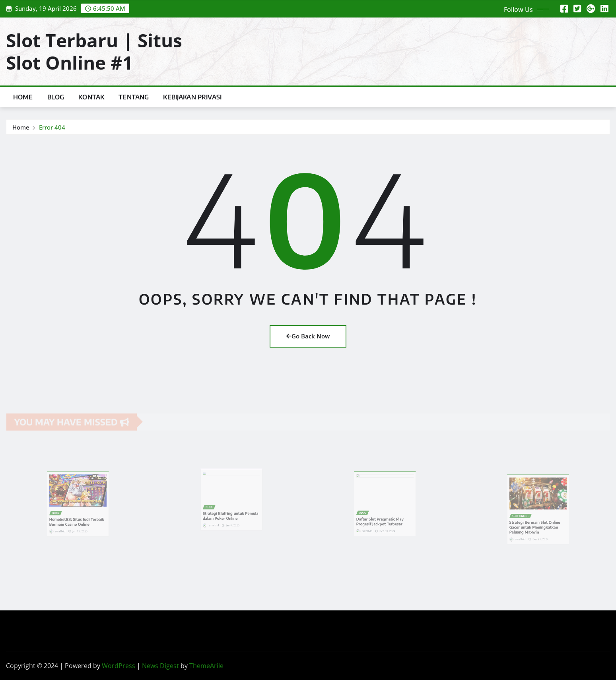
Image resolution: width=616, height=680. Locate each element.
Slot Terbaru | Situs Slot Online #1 (94, 51)
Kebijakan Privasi (192, 97)
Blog (56, 97)
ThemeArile (206, 666)
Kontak (91, 97)
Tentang (134, 97)
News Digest (160, 666)
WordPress (119, 666)
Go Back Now (308, 336)
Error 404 (52, 128)
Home (23, 97)
